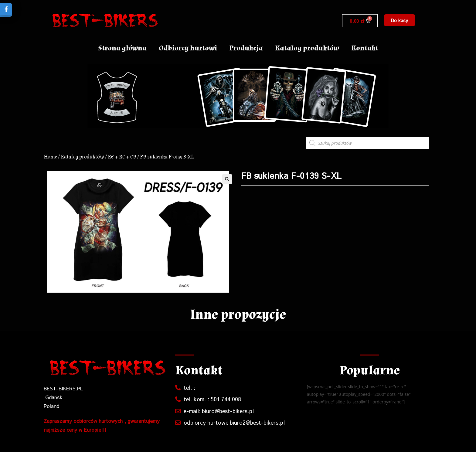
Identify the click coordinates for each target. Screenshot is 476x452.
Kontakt (365, 48)
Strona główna (122, 48)
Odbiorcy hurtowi (188, 48)
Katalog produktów (307, 48)
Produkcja (246, 48)
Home (50, 157)
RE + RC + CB (122, 157)
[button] (399, 20)
